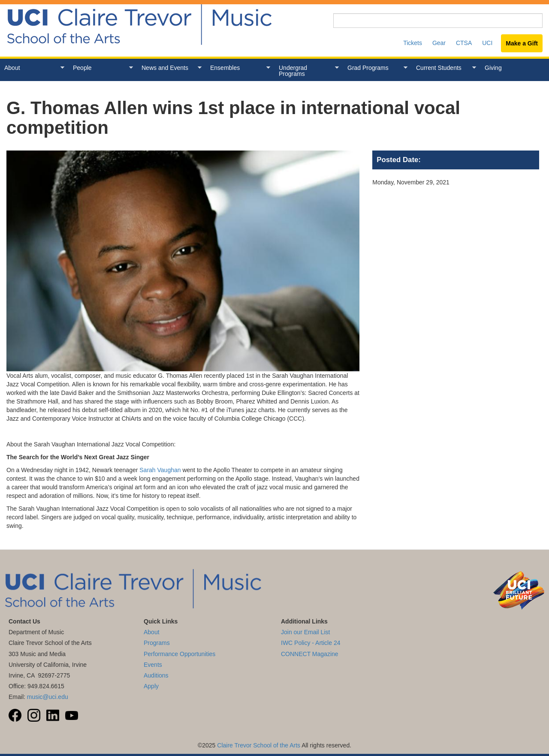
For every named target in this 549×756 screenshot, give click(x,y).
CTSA (464, 43)
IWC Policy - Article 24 (311, 643)
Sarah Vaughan (160, 470)
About (32, 68)
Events (153, 665)
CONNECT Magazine (310, 654)
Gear (439, 43)
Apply (151, 686)
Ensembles (238, 68)
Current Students (444, 68)
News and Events (169, 68)
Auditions (156, 675)
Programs (157, 643)
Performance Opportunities (179, 654)
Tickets (413, 43)
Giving (493, 68)
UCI (487, 43)
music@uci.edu (48, 697)
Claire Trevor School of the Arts (259, 745)
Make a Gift (522, 43)
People (101, 68)
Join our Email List (305, 632)
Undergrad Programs (307, 71)
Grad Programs (375, 68)
